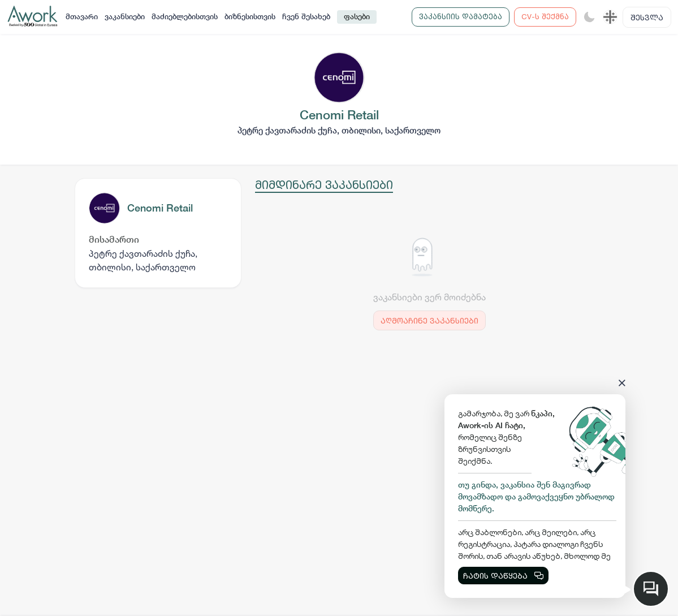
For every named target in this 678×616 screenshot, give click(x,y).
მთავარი (82, 17)
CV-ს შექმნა (545, 16)
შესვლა (647, 17)
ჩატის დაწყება (503, 576)
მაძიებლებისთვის (185, 17)
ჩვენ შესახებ (306, 17)
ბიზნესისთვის (250, 17)
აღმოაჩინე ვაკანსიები (429, 320)
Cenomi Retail (160, 208)
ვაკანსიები (125, 17)
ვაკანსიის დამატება (461, 16)
